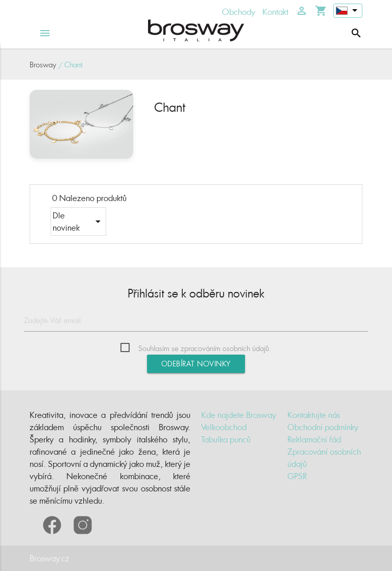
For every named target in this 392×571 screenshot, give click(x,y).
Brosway (43, 65)
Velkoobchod (224, 427)
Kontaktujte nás (314, 415)
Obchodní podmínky (323, 427)
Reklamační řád (314, 439)
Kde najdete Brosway (239, 415)
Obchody (239, 12)
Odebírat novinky (196, 364)
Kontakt (275, 12)
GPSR (297, 476)
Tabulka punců (226, 439)
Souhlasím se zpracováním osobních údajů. (205, 348)
